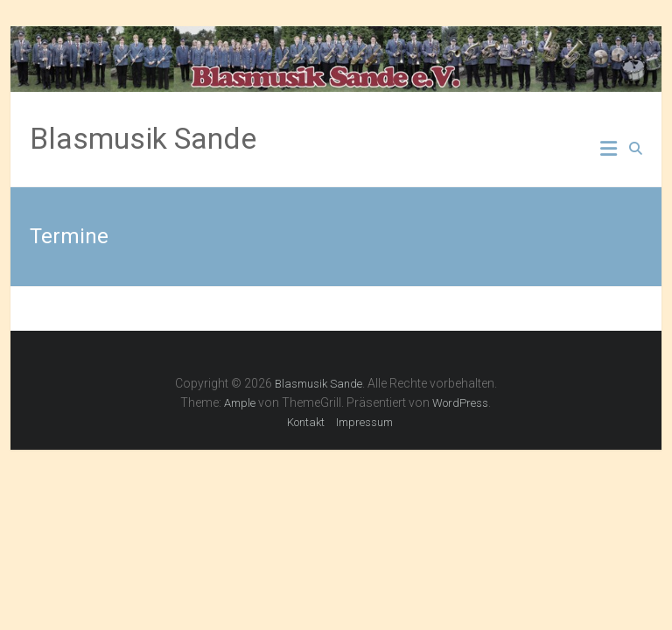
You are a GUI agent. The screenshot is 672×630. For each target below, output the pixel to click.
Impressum (364, 422)
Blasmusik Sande (143, 138)
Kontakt (306, 422)
